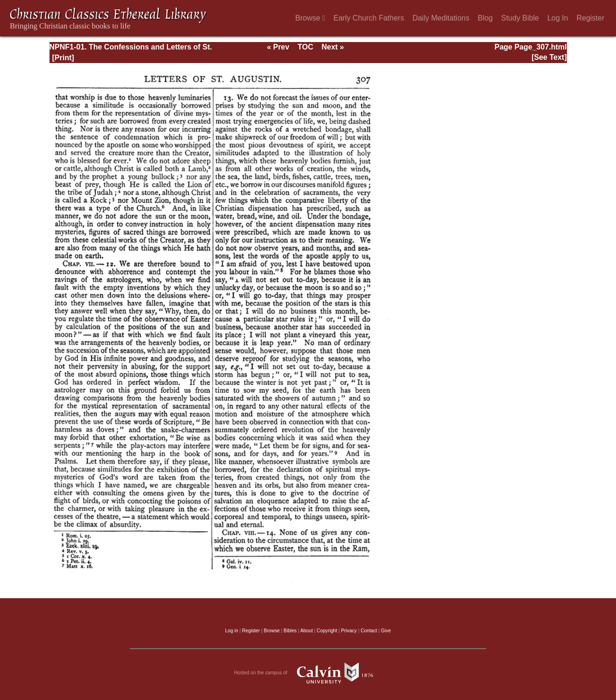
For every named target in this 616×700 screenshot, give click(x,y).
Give (386, 631)
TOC (305, 47)
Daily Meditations (441, 18)
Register (590, 18)
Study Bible (520, 18)
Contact (369, 631)
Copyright (327, 631)
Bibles (290, 631)
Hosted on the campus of (308, 673)
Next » (333, 47)
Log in (232, 631)
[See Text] (549, 57)
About (307, 631)
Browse (310, 18)
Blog (485, 18)
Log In (558, 18)
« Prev (278, 47)
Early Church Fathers (369, 18)
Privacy (349, 631)
